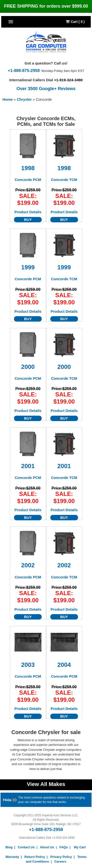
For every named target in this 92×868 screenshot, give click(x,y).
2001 (28, 466)
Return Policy (35, 857)
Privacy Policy (61, 857)
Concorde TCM (64, 180)
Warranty (12, 857)
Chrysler (25, 99)
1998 (28, 168)
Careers (60, 861)
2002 (28, 565)
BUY (28, 220)
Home (8, 99)
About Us (47, 847)
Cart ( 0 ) (75, 22)
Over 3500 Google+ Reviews (46, 89)
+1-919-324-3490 (68, 80)
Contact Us (26, 847)
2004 (64, 665)
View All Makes (46, 784)
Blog (9, 847)
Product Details (28, 212)
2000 (28, 367)
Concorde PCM (28, 180)
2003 (28, 665)
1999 (28, 267)
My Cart (80, 847)
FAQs (64, 847)
